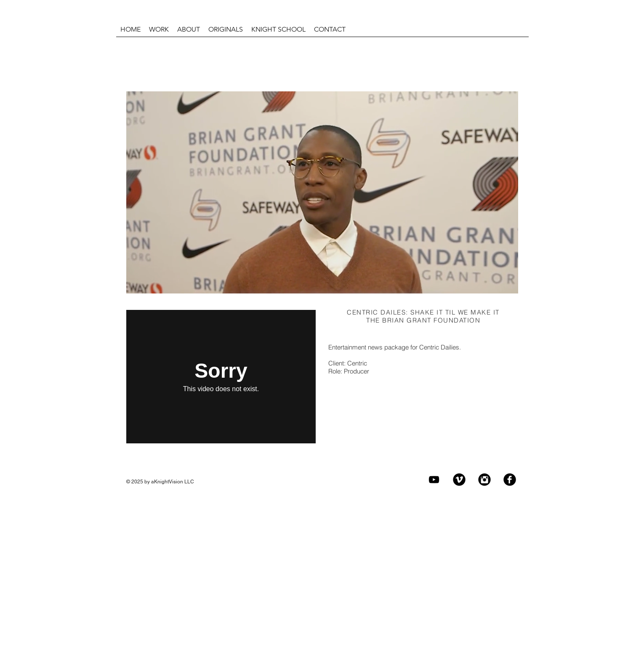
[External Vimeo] (221, 377)
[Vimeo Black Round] (459, 480)
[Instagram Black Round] (484, 480)
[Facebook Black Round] (510, 480)
